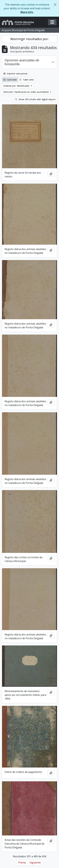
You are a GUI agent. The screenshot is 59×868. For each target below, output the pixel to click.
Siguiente (35, 862)
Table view (27, 80)
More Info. (27, 12)
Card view (10, 80)
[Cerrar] (55, 5)
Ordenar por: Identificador (17, 86)
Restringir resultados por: (30, 39)
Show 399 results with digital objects (35, 99)
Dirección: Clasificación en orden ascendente (26, 92)
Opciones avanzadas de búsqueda (22, 62)
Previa (22, 862)
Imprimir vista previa (15, 74)
